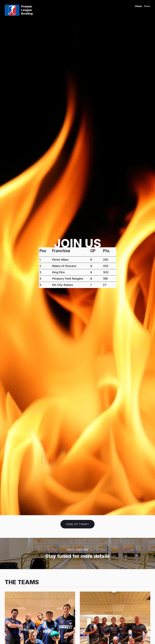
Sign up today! (77, 524)
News (147, 6)
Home (138, 6)
